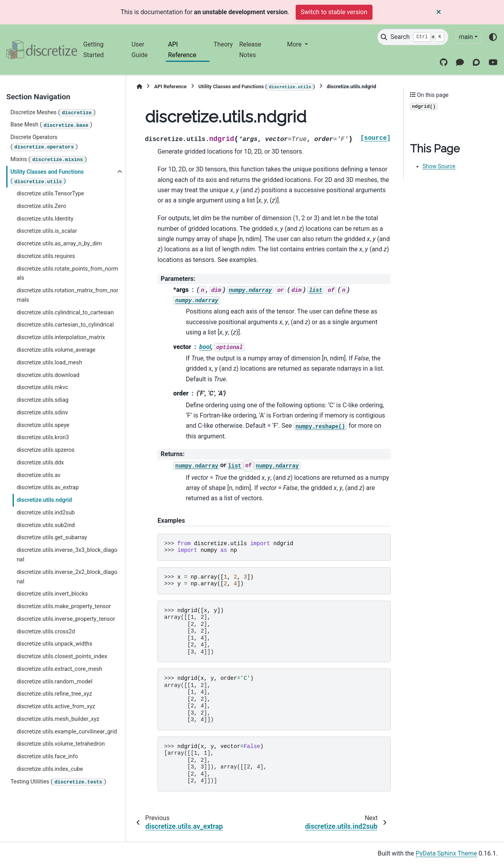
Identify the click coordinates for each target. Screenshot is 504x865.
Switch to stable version (334, 12)
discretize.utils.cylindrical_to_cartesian (65, 313)
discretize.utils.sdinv (42, 413)
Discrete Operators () (44, 142)
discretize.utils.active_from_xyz (56, 706)
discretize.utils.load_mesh (49, 363)
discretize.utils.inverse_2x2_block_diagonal (67, 577)
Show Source (439, 166)
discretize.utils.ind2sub (46, 513)
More (295, 44)
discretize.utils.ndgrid (44, 500)
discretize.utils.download (48, 375)
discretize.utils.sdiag (42, 400)
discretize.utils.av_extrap (48, 487)
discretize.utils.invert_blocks (52, 594)
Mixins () (48, 160)
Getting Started (94, 49)
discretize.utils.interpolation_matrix (61, 337)
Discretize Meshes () (53, 113)
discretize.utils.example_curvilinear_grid (67, 732)
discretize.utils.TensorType (50, 194)
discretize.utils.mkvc (42, 387)
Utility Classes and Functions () (47, 177)
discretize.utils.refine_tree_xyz (54, 694)
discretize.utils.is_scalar (47, 231)
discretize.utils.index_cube (50, 769)
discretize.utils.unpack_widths (54, 644)
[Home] (139, 86)
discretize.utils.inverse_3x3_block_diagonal (67, 555)
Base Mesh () (51, 125)
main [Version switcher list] (466, 37)
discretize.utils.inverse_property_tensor (66, 619)
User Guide (140, 49)
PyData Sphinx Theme (447, 853)
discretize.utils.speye (43, 425)
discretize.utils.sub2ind (46, 525)
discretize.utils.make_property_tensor (64, 606)
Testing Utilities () (58, 782)
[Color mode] (493, 37)
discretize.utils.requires (46, 256)
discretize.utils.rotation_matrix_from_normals (67, 295)
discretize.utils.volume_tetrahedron (61, 744)
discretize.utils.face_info (47, 756)
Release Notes (250, 49)
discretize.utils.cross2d (46, 632)
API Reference (182, 49)
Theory (223, 44)
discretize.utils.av (38, 475)
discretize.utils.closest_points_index (62, 656)
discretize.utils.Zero (41, 206)
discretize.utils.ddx (40, 463)
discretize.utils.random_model (54, 682)
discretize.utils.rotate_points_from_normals (67, 274)
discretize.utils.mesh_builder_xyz (58, 719)
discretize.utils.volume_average (56, 350)
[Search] (413, 37)
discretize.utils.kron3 (43, 437)
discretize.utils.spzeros (45, 450)
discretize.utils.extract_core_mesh (59, 669)
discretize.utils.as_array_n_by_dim (59, 244)
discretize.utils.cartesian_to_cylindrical (65, 325)
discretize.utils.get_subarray (52, 537)
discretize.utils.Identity (45, 219)
